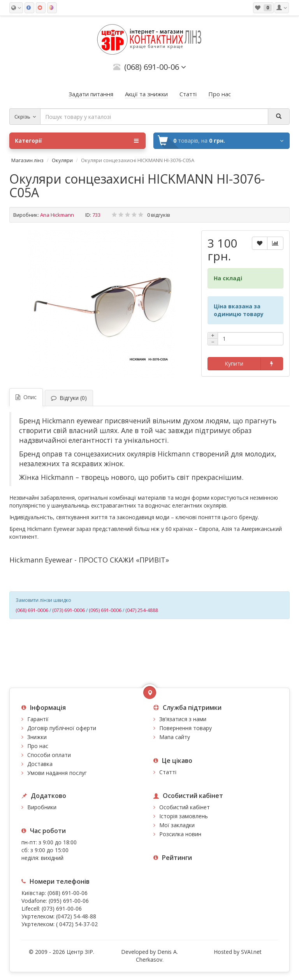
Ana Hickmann (57, 215)
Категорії (77, 141)
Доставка (40, 764)
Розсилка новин (180, 834)
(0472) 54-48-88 (76, 916)
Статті (168, 772)
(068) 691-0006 (32, 610)
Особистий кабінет (185, 807)
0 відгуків (159, 215)
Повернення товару (186, 728)
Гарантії (38, 719)
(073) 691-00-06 (62, 908)
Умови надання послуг (57, 773)
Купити (234, 364)
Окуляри (62, 160)
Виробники (42, 807)
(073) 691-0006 (69, 610)
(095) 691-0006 (105, 610)
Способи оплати (49, 755)
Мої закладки (177, 825)
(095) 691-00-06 (69, 901)
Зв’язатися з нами (183, 719)
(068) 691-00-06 (68, 893)
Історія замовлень (184, 816)
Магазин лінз (27, 160)
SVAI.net (251, 952)
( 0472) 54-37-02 (77, 924)
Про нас (38, 746)
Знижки (37, 737)
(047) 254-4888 (142, 610)
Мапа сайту (175, 737)
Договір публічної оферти (62, 728)
